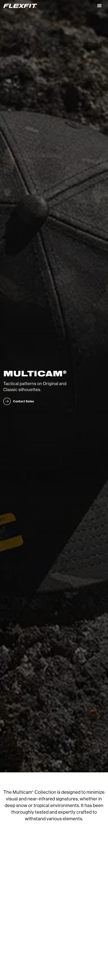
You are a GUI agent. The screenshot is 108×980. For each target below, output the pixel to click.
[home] (49, 6)
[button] (100, 6)
